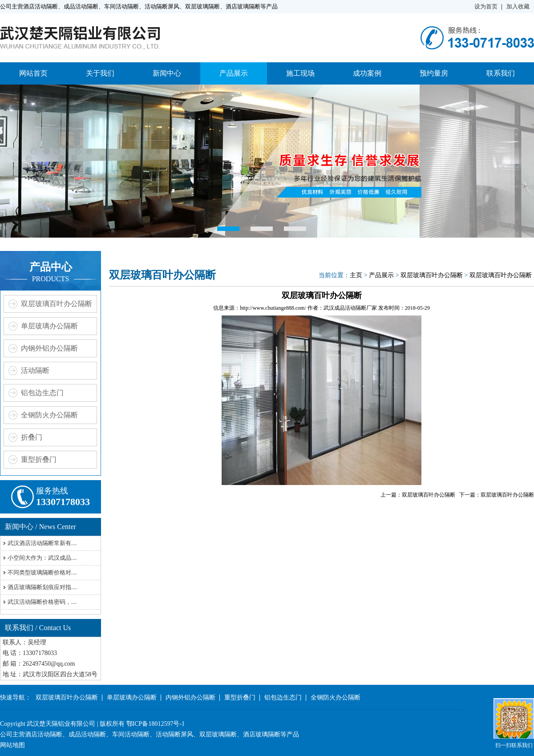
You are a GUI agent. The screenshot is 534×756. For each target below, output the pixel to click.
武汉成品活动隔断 (345, 308)
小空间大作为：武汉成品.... (42, 558)
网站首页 (33, 73)
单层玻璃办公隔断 (49, 326)
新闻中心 (167, 73)
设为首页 (486, 6)
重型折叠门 (39, 459)
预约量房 (434, 73)
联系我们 (501, 73)
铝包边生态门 (42, 393)
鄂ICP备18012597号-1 (156, 724)
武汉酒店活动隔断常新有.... (42, 543)
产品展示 (234, 73)
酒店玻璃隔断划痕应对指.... (42, 587)
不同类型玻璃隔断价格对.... (42, 572)
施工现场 (300, 73)
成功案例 (367, 73)
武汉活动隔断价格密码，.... (42, 602)
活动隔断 (35, 370)
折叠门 (32, 437)
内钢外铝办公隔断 (49, 348)
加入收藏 (518, 6)
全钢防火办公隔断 (49, 415)
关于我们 (100, 73)
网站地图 (12, 745)
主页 (356, 275)
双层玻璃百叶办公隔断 (57, 304)
